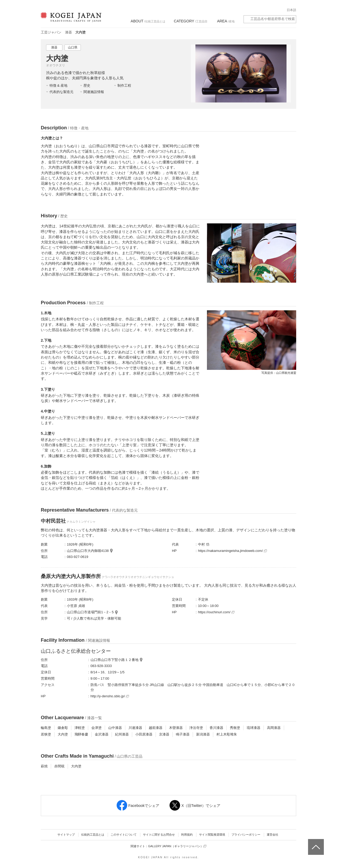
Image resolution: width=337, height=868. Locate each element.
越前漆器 (156, 728)
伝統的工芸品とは (93, 835)
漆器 (68, 32)
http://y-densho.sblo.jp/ (110, 696)
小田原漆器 (144, 734)
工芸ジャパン (51, 32)
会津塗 (96, 728)
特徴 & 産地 (58, 85)
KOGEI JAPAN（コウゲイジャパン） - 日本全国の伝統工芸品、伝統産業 (70, 20)
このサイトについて (124, 835)
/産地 (226, 21)
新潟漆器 (203, 734)
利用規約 (187, 835)
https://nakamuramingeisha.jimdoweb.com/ (232, 551)
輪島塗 (46, 728)
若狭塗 (46, 734)
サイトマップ (66, 835)
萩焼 (44, 766)
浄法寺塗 (196, 728)
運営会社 (272, 835)
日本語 (291, 10)
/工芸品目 (190, 21)
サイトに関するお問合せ (159, 835)
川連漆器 (135, 728)
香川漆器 (216, 728)
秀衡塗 (235, 728)
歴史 (87, 85)
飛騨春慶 (81, 734)
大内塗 (63, 734)
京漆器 (164, 734)
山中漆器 (115, 728)
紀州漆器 (122, 734)
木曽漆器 (176, 728)
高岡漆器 (274, 728)
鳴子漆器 (183, 734)
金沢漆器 (102, 734)
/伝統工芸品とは (148, 21)
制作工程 (124, 85)
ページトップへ (315, 843)
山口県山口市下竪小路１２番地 (115, 660)
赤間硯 (59, 766)
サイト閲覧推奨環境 (212, 835)
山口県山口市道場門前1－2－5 (90, 612)
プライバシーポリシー (246, 835)
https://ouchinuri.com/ (216, 612)
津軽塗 (80, 728)
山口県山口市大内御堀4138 (88, 551)
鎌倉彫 (63, 728)
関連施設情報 (94, 92)
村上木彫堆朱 (227, 734)
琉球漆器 (254, 728)
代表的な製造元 (61, 92)
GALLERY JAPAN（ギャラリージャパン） (177, 846)
